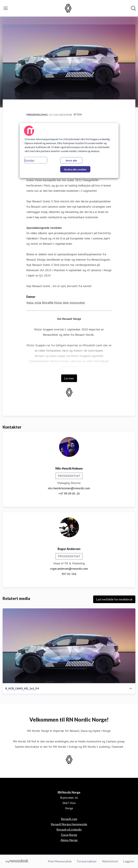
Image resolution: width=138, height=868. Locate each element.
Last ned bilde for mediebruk (114, 599)
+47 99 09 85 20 (69, 493)
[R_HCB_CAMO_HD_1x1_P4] (69, 646)
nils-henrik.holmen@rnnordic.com (69, 488)
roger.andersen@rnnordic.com (69, 569)
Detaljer (30, 160)
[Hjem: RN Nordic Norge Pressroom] (68, 8)
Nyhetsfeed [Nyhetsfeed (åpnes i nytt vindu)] (110, 861)
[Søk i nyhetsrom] (133, 8)
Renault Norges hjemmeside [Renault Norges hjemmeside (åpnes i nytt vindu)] (69, 824)
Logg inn (129, 861)
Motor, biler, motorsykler (70, 303)
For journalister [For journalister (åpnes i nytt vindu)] (87, 861)
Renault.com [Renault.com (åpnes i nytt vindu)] (69, 819)
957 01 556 (69, 574)
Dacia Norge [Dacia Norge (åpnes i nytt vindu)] (69, 835)
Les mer (69, 378)
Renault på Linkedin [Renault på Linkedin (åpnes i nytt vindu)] (69, 829)
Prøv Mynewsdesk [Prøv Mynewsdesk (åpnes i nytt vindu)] (60, 861)
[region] (69, 151)
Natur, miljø (34, 303)
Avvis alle (71, 160)
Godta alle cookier (75, 169)
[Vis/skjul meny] (6, 8)
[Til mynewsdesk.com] (17, 861)
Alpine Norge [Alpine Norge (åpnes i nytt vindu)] (69, 840)
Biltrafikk (48, 303)
